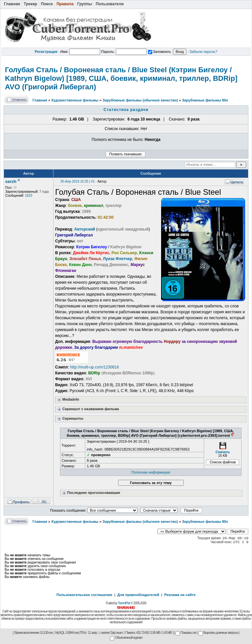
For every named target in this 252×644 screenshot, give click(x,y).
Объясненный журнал (126, 638)
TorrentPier (124, 603)
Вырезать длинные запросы (218, 633)
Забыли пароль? (203, 52)
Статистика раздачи (126, 110)
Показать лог (186, 633)
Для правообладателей (138, 595)
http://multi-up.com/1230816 (95, 367)
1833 (29, 196)
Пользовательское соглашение (84, 595)
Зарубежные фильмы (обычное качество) (140, 100)
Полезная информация (151, 472)
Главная (40, 100)
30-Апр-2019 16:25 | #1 (78, 181)
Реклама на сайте (180, 595)
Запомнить (159, 52)
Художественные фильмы (75, 100)
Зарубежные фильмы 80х (205, 100)
